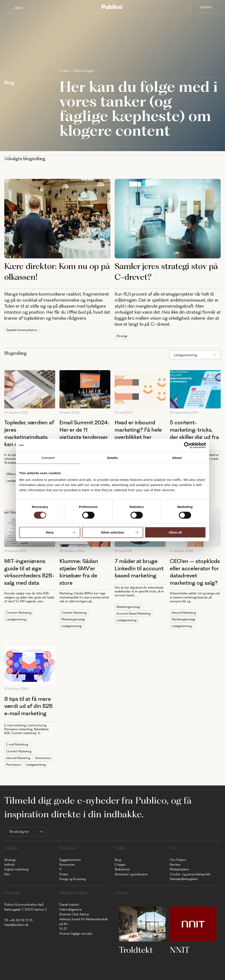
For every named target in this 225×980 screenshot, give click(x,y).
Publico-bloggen (84, 71)
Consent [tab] (48, 458)
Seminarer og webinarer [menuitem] (131, 874)
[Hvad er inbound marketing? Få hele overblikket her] (140, 389)
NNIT (180, 950)
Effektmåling (14, 474)
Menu (19, 8)
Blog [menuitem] (118, 860)
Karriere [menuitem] (175, 865)
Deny (50, 532)
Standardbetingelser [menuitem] (184, 879)
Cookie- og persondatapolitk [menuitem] (190, 874)
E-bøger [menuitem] (120, 865)
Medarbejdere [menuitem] (179, 869)
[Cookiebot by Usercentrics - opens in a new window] (187, 445)
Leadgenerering (185, 355)
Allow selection (112, 532)
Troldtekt (136, 950)
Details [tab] (112, 458)
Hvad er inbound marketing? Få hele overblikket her (138, 430)
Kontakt (206, 7)
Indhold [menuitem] (9, 865)
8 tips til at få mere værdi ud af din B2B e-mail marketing (28, 706)
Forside (64, 71)
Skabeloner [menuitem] (122, 869)
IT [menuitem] (61, 869)
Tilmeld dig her (19, 832)
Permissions (14, 765)
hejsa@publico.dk (16, 925)
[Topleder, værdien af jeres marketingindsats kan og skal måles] (30, 389)
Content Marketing (19, 613)
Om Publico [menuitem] (178, 860)
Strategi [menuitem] (10, 860)
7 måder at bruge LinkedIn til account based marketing (139, 568)
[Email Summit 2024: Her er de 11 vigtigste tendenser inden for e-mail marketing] (85, 389)
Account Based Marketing (134, 613)
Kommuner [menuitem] (67, 865)
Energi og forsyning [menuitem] (73, 879)
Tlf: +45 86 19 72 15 (18, 920)
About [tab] (177, 458)
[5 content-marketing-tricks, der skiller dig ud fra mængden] (195, 389)
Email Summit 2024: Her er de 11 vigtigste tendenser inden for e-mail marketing (84, 437)
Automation (43, 758)
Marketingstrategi (73, 619)
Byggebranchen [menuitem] (70, 860)
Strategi (122, 336)
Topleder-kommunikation (22, 330)
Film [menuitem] (7, 874)
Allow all (175, 532)
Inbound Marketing (184, 613)
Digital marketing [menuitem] (16, 869)
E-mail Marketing (17, 744)
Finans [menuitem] (64, 874)
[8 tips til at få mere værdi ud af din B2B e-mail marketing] (30, 666)
